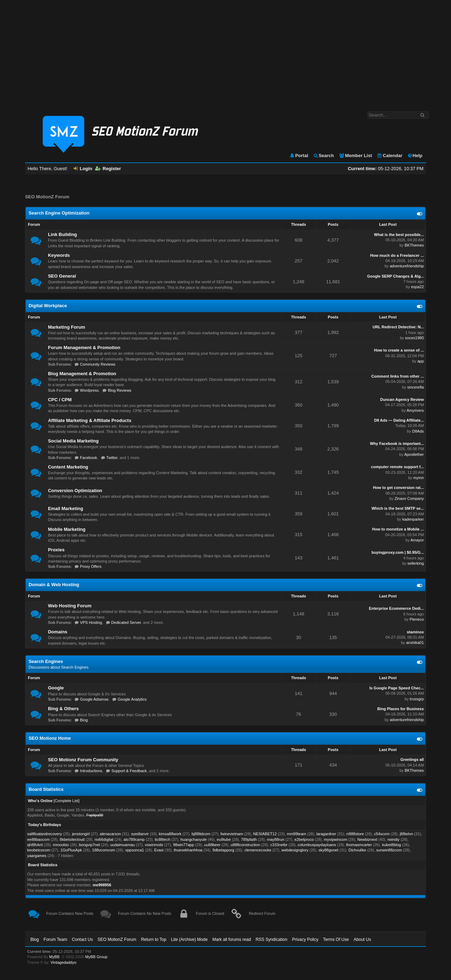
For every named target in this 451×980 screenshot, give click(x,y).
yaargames (37, 856)
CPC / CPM (60, 400)
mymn (419, 478)
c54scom (382, 834)
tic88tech (162, 839)
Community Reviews (98, 364)
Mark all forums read (232, 939)
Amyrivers (415, 410)
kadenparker (413, 519)
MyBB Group (96, 957)
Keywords (59, 255)
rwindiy (394, 839)
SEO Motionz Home (50, 738)
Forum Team (55, 939)
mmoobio (61, 845)
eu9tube (224, 839)
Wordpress (89, 390)
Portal (299, 156)
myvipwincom (335, 839)
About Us (362, 939)
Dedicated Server (126, 622)
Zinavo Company (409, 498)
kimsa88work (170, 834)
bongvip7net (89, 845)
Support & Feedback (129, 771)
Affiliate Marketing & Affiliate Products (89, 420)
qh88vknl (35, 845)
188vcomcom (103, 850)
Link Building (62, 234)
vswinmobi (154, 845)
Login (83, 169)
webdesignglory (295, 850)
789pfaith (249, 839)
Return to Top (154, 939)
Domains (58, 632)
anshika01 (415, 643)
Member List (355, 156)
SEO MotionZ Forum (117, 939)
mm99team (296, 834)
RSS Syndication (271, 939)
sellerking (415, 563)
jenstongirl (81, 834)
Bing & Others (63, 709)
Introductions (91, 771)
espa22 (418, 287)
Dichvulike (357, 850)
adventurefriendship (407, 266)
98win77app (183, 845)
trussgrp (417, 699)
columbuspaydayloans (317, 845)
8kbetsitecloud (72, 839)
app (420, 361)
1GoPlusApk (71, 850)
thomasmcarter (359, 845)
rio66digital (104, 839)
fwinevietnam (232, 834)
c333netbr (279, 845)
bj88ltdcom (201, 834)
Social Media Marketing (73, 441)
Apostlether (414, 454)
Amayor (417, 540)
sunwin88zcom (389, 850)
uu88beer (212, 845)
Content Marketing (68, 467)
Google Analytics (132, 699)
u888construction (246, 845)
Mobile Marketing (67, 529)
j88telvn (406, 834)
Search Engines (46, 661)
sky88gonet (328, 850)
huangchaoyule (194, 839)
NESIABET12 (265, 834)
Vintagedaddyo (63, 962)
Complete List (66, 801)
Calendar (390, 156)
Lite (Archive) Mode (189, 939)
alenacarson (110, 834)
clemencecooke (258, 850)
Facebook (88, 458)
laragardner (326, 834)
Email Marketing (66, 508)
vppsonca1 (134, 850)
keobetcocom (39, 850)
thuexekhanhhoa (188, 850)
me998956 (102, 885)
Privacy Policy (305, 939)
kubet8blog (391, 845)
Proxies (56, 550)
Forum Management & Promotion (84, 348)
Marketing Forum (66, 327)
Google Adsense (94, 699)
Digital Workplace (48, 306)
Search (323, 156)
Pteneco (416, 619)
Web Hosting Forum (70, 606)
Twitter (112, 458)
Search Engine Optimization (59, 213)
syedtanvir (140, 834)
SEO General (62, 276)
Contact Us (82, 939)
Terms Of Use (336, 939)
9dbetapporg (223, 850)
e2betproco (304, 839)
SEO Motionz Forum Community (83, 760)
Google (56, 688)
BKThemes (414, 245)
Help (415, 156)
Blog (35, 939)
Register (108, 169)
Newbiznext (367, 839)
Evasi (159, 850)
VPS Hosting (91, 622)
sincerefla (416, 387)
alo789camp (134, 839)
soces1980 (415, 338)
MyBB (54, 957)
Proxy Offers (91, 566)
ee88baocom (38, 839)
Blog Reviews (120, 390)
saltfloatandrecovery (44, 834)
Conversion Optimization (75, 491)
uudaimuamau (123, 845)
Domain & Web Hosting (54, 585)
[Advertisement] (225, 52)
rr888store (355, 834)
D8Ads (418, 431)
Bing (84, 720)
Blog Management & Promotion (82, 374)
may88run (276, 839)
